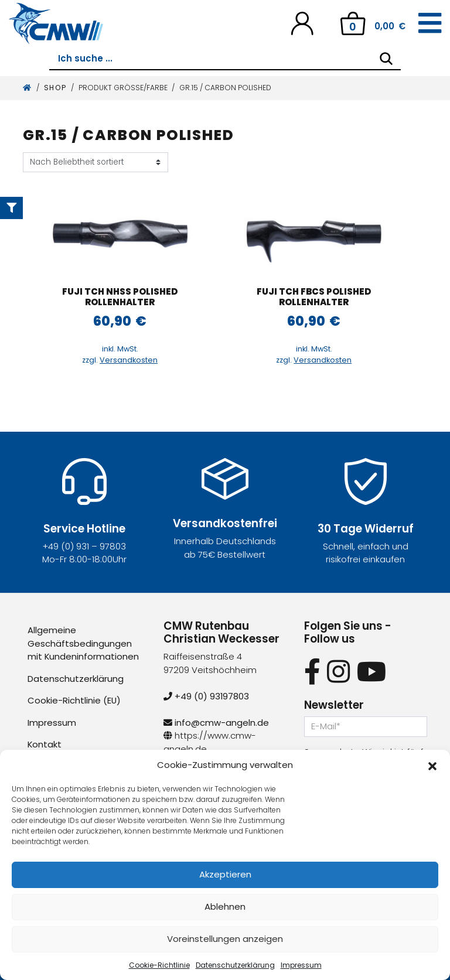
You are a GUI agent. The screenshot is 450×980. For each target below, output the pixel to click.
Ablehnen (225, 906)
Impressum (301, 965)
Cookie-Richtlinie (159, 965)
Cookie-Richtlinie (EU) (74, 700)
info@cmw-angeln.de (216, 723)
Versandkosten (129, 360)
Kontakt (45, 744)
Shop (55, 88)
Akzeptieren (225, 874)
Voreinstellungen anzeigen (225, 939)
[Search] (386, 59)
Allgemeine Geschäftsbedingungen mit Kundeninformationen (83, 643)
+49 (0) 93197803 (207, 696)
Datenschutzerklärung (235, 965)
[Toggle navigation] (430, 23)
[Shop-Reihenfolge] (96, 162)
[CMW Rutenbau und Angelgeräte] (56, 23)
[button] (432, 765)
